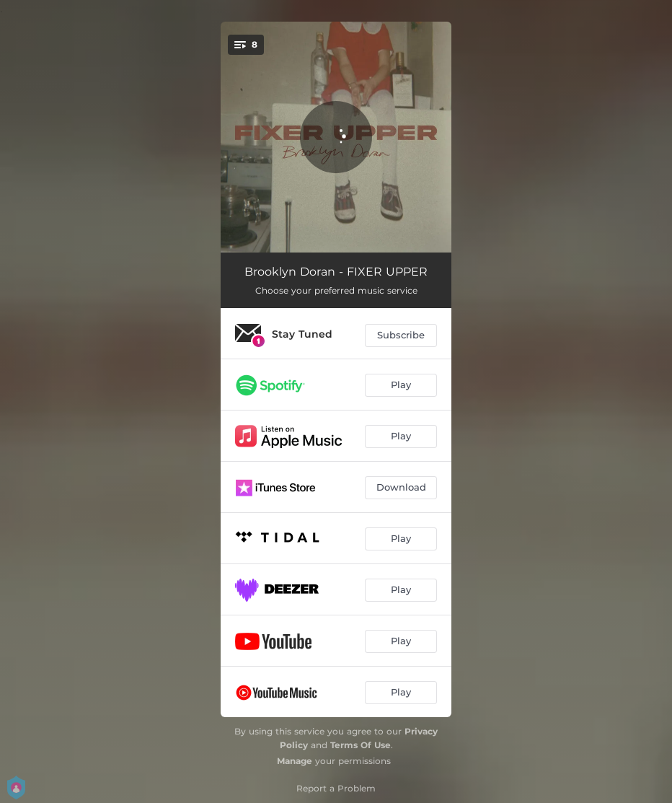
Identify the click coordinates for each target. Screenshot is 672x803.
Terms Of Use (361, 745)
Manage (295, 761)
